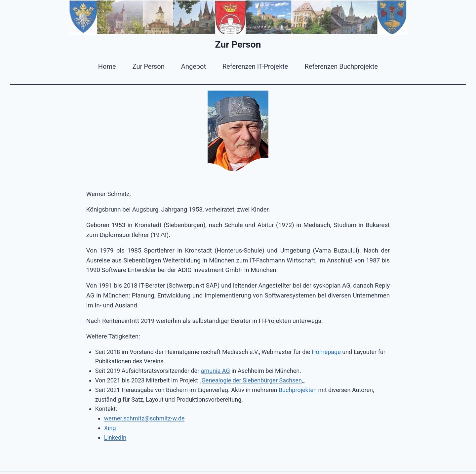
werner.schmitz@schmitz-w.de (144, 418)
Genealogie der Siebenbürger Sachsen (252, 380)
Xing (110, 428)
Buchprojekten (298, 390)
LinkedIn (115, 437)
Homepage (326, 352)
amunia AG (216, 371)
